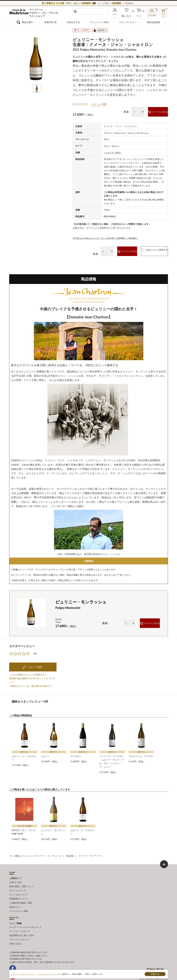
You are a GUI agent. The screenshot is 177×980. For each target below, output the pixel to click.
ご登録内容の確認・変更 (21, 896)
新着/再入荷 (50, 22)
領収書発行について (18, 893)
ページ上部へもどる (164, 861)
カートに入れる (152, 112)
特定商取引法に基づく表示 (22, 926)
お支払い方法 (15, 879)
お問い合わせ (15, 933)
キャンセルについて (18, 889)
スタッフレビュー (128, 22)
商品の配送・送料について (22, 882)
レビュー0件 (99, 104)
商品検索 (70, 853)
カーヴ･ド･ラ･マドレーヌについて (25, 919)
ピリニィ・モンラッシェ (143, 132)
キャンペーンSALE (100, 22)
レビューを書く (35, 666)
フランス (108, 132)
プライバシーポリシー (20, 929)
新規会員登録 (154, 22)
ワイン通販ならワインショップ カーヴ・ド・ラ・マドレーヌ (20, 13)
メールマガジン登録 (18, 903)
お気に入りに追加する (148, 250)
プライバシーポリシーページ (23, 974)
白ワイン (117, 145)
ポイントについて (17, 886)
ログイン (120, 15)
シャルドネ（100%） (114, 152)
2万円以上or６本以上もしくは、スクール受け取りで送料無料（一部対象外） (111, 237)
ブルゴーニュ (122, 132)
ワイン (107, 145)
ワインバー (163, 15)
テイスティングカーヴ (20, 923)
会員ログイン (15, 900)
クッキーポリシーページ (48, 974)
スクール (152, 15)
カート (141, 15)
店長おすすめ (73, 22)
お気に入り (131, 15)
